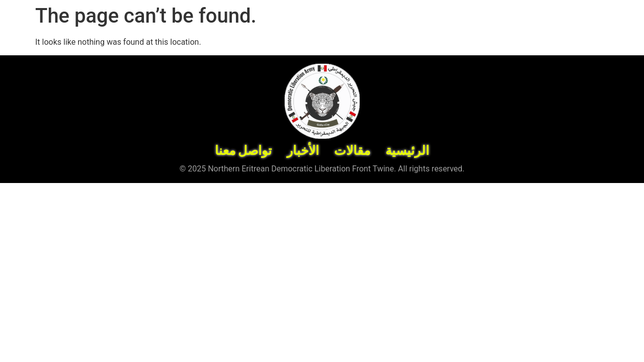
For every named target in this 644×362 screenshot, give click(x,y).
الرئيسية (407, 151)
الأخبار (303, 151)
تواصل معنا (243, 151)
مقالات (352, 151)
